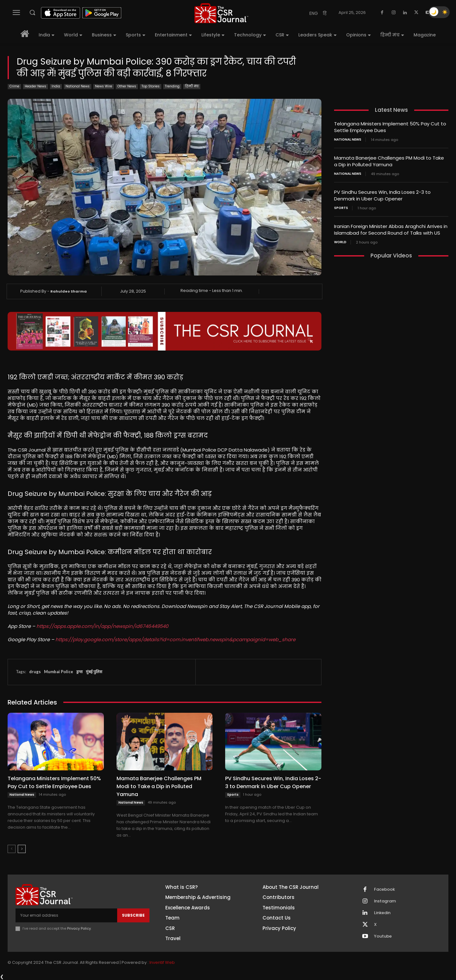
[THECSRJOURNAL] (221, 13)
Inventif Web (162, 962)
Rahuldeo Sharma (69, 291)
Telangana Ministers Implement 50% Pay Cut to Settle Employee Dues (54, 782)
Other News (127, 87)
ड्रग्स (79, 672)
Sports (233, 795)
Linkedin (382, 913)
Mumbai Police (59, 672)
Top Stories (151, 87)
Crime (14, 87)
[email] (66, 915)
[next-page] (22, 849)
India (56, 87)
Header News (35, 87)
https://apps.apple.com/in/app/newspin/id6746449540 (102, 626)
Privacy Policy (79, 928)
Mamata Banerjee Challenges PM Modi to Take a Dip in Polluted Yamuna (159, 786)
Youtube (383, 936)
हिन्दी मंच (192, 87)
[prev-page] (12, 849)
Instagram (385, 901)
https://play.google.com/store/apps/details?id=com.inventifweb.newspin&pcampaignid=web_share (175, 639)
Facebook (384, 889)
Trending (172, 87)
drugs (35, 672)
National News (78, 87)
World (340, 242)
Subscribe (133, 915)
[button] (32, 12)
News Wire (104, 87)
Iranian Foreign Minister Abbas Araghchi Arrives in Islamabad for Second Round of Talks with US (391, 230)
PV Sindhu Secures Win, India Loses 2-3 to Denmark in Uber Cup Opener (273, 782)
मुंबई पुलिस (94, 672)
